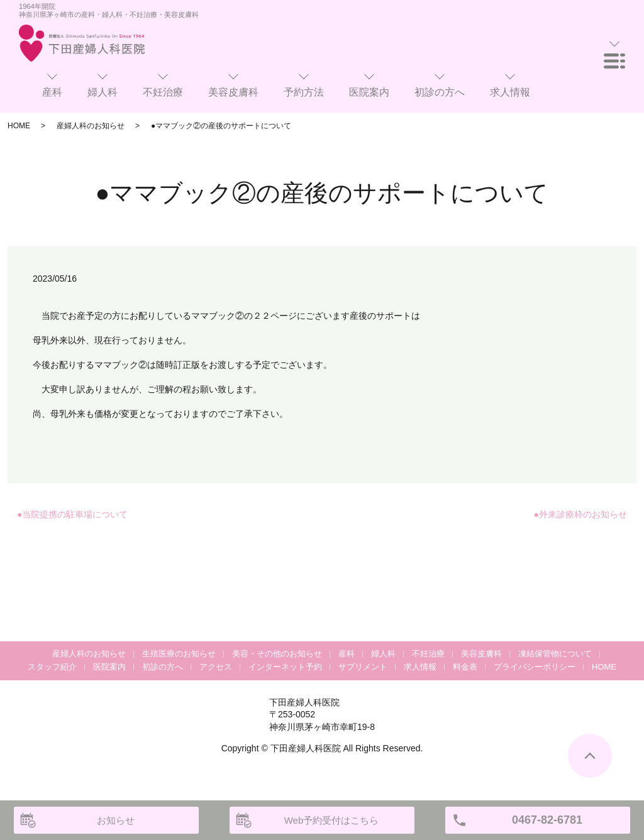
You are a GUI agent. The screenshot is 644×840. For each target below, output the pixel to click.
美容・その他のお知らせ (277, 654)
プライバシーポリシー (535, 667)
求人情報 (420, 667)
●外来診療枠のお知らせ (580, 514)
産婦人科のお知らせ (91, 126)
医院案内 (109, 667)
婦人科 (383, 654)
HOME (19, 126)
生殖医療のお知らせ (179, 654)
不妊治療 (428, 654)
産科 (347, 654)
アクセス (216, 667)
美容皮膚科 (481, 654)
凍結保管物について (555, 654)
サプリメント (363, 667)
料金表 (465, 667)
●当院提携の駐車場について (72, 514)
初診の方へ (163, 667)
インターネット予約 (285, 667)
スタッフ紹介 (52, 667)
